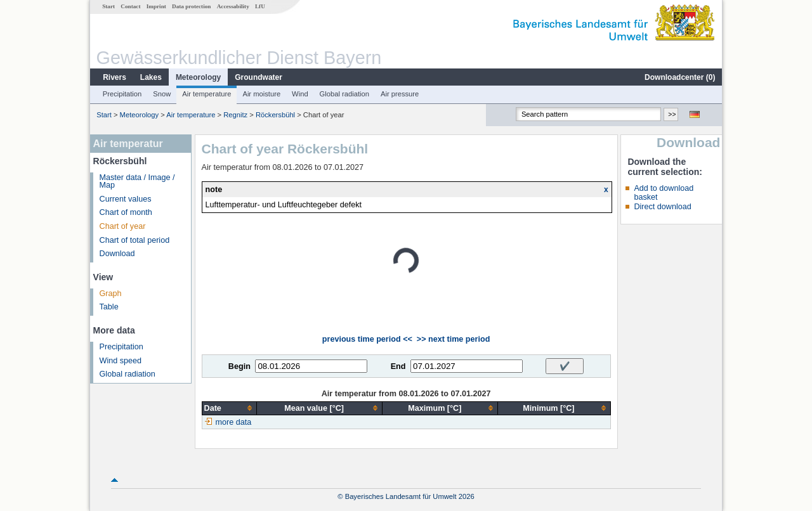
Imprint (156, 6)
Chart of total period (135, 240)
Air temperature (206, 94)
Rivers (115, 77)
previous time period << (367, 339)
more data (234, 422)
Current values (126, 199)
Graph (111, 294)
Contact (130, 6)
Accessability (233, 6)
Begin (239, 366)
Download (117, 254)
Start (108, 6)
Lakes (151, 77)
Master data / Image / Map (137, 182)
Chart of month (126, 212)
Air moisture (261, 94)
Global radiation (344, 94)
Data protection (191, 6)
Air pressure (400, 94)
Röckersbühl (275, 115)
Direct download (662, 207)
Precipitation (122, 94)
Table (109, 307)
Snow (162, 94)
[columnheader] (229, 408)
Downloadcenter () (680, 77)
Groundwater (259, 77)
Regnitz (235, 115)
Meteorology (198, 77)
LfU (260, 6)
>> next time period (453, 339)
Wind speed (121, 361)
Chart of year (123, 226)
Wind (300, 94)
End (398, 366)
